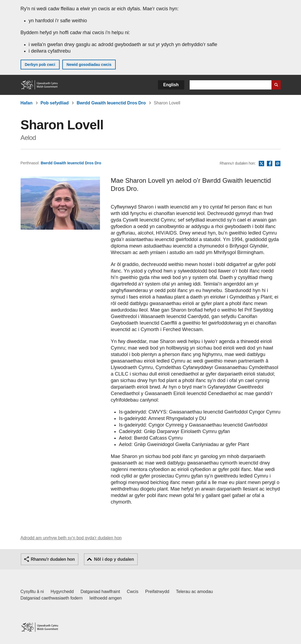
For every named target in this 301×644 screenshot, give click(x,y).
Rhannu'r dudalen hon (53, 559)
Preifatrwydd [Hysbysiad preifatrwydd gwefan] (157, 592)
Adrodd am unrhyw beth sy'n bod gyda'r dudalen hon (71, 538)
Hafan (27, 103)
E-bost (278, 164)
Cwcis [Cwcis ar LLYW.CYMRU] (133, 592)
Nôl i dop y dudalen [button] (114, 559)
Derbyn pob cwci (40, 65)
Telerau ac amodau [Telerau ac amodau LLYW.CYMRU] (195, 592)
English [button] (171, 85)
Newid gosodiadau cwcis (89, 65)
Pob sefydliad (54, 103)
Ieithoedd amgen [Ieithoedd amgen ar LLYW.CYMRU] (106, 598)
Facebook (270, 164)
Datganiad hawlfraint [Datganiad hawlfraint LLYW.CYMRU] (100, 592)
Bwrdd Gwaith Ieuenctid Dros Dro (111, 103)
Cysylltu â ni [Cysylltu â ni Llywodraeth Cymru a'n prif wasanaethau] (32, 592)
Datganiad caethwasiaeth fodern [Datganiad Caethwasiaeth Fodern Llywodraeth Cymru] (52, 598)
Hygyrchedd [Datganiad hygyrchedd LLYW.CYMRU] (62, 592)
